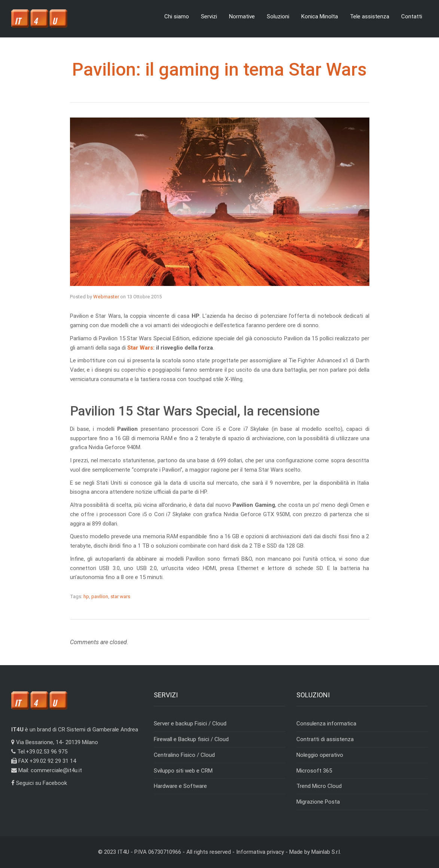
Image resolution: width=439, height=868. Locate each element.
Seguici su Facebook (39, 783)
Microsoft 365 (314, 771)
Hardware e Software (180, 786)
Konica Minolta (320, 16)
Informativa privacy (260, 852)
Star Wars (140, 348)
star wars (120, 596)
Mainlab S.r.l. (326, 852)
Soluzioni (278, 16)
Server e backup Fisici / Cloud (190, 724)
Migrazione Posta (318, 802)
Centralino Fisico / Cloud (184, 755)
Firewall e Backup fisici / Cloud (191, 739)
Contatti (412, 16)
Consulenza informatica (326, 724)
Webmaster (106, 297)
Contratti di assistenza (325, 739)
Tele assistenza (370, 16)
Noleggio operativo (320, 755)
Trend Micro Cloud (319, 786)
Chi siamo (177, 16)
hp (86, 596)
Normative (242, 16)
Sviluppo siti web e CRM (183, 771)
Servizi (209, 16)
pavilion (100, 596)
